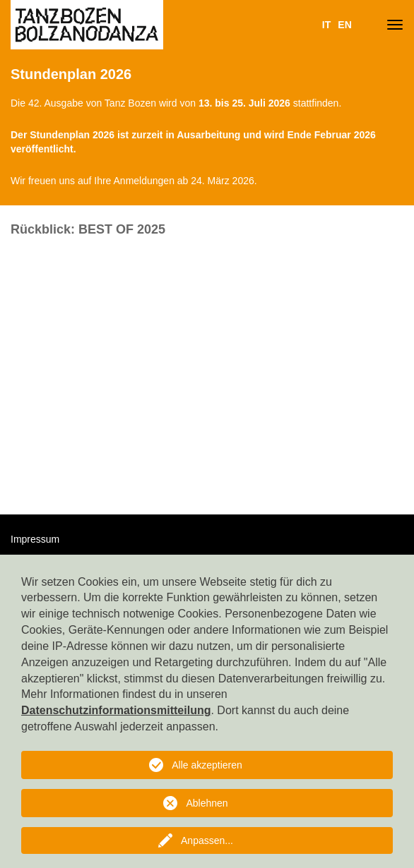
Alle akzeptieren (207, 765)
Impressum (35, 539)
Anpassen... (207, 840)
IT (326, 25)
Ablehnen (207, 803)
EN (344, 25)
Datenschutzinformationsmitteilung (116, 710)
